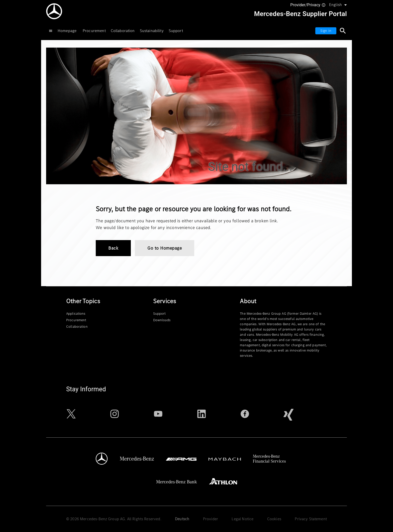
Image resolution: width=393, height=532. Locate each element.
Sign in (326, 31)
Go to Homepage (165, 248)
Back (113, 248)
